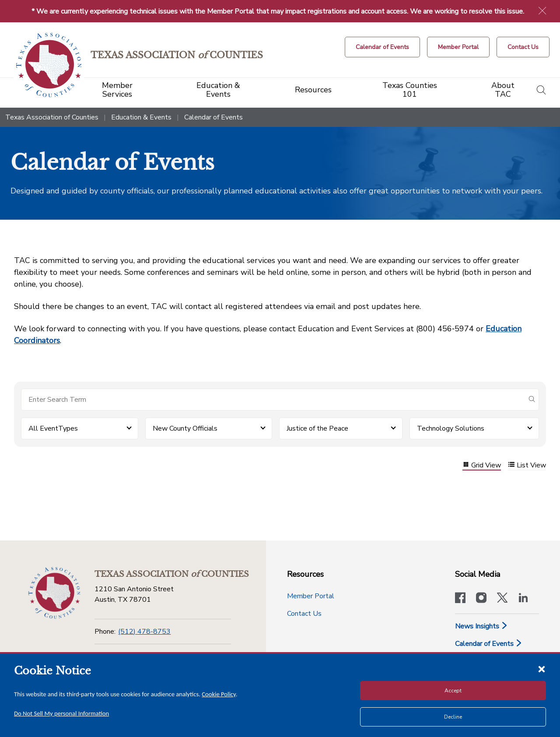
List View (527, 465)
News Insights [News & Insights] (481, 626)
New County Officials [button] (185, 428)
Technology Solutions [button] (451, 428)
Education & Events (141, 117)
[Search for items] (273, 400)
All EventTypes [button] (53, 428)
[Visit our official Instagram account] (481, 599)
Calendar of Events (489, 644)
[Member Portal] (458, 47)
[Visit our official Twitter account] (502, 599)
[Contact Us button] (523, 47)
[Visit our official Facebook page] (460, 599)
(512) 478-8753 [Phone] (144, 632)
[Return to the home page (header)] (49, 65)
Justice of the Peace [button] (317, 428)
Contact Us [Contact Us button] (304, 614)
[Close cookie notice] (542, 669)
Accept (453, 691)
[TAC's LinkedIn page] (523, 599)
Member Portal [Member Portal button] (311, 596)
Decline (453, 717)
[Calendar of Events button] (382, 47)
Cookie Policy (219, 694)
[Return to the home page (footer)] (54, 593)
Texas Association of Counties (52, 117)
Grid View (482, 465)
